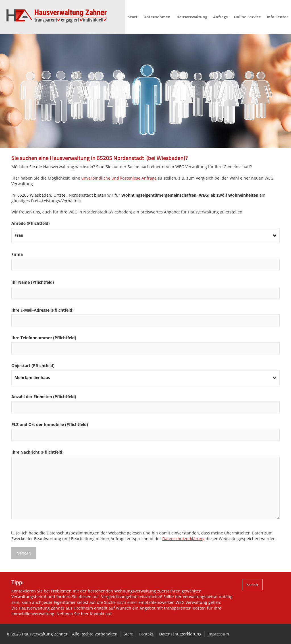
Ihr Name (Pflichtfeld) (145, 287)
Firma (145, 260)
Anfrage (221, 17)
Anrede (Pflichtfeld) (145, 229)
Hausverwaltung (192, 17)
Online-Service (247, 17)
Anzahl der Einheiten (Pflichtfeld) (145, 402)
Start (133, 17)
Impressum (218, 634)
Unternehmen (157, 17)
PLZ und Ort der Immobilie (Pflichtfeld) (145, 430)
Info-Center (278, 17)
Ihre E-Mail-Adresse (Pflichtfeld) (145, 315)
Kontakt (252, 585)
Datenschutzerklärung (183, 539)
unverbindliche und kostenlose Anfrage (119, 178)
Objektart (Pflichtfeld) (145, 372)
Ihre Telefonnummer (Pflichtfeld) (145, 343)
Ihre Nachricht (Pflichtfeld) (145, 485)
